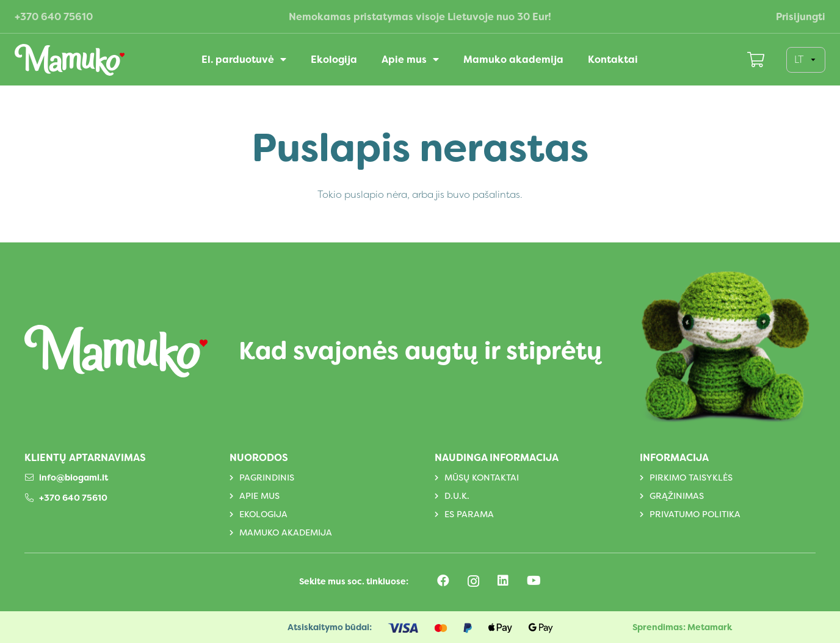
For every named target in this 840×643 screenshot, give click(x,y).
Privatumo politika (695, 514)
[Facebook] (443, 581)
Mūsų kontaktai (482, 478)
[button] (280, 60)
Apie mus (259, 496)
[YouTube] (534, 581)
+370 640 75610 (73, 498)
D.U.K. (457, 496)
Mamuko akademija (286, 532)
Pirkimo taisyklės (691, 478)
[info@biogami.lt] (32, 478)
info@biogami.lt (74, 478)
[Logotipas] (70, 60)
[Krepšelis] (756, 60)
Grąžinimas (677, 496)
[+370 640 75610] (32, 498)
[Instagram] (473, 581)
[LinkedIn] (503, 581)
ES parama (469, 514)
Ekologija (263, 514)
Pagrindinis (267, 478)
